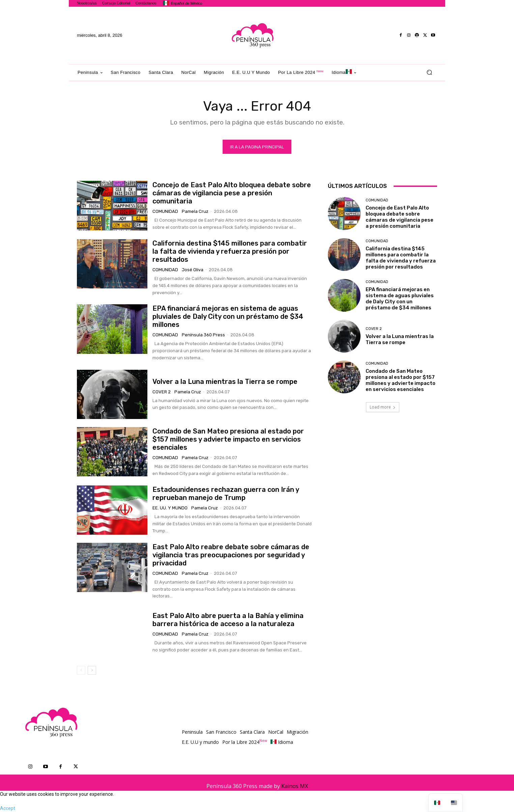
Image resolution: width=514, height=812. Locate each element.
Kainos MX (295, 786)
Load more (383, 407)
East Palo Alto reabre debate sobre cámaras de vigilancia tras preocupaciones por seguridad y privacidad (231, 555)
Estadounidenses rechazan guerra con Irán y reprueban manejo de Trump (226, 494)
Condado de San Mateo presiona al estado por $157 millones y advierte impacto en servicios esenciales (228, 439)
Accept (8, 808)
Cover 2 (162, 392)
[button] (429, 72)
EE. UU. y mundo (170, 508)
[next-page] (92, 670)
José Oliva (193, 270)
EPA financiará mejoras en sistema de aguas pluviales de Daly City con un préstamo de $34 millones (228, 316)
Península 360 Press (203, 335)
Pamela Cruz (195, 211)
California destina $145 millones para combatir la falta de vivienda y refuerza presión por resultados (230, 251)
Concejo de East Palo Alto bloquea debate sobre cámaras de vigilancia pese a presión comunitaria (232, 193)
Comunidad (165, 211)
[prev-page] (81, 670)
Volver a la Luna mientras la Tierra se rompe (225, 382)
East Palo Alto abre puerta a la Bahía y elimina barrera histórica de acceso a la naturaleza (228, 620)
